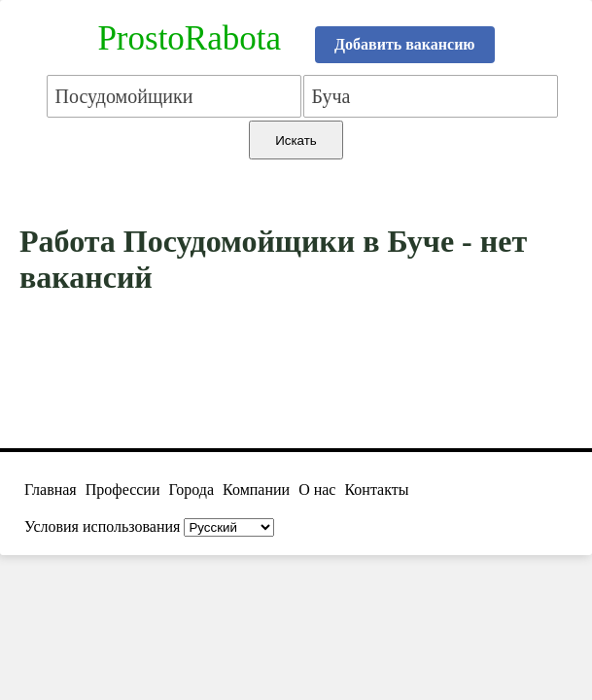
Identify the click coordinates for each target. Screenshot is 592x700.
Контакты (376, 490)
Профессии (123, 490)
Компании (256, 490)
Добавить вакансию (405, 44)
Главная (51, 490)
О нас (317, 490)
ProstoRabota (189, 38)
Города (191, 490)
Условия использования (102, 526)
